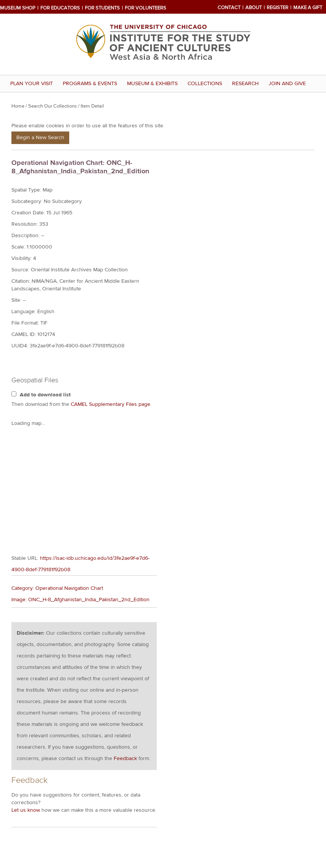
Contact (229, 8)
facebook (230, 799)
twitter (241, 799)
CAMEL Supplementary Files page (111, 404)
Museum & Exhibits (152, 84)
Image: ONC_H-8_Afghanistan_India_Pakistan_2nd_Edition (80, 467)
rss (263, 799)
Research (245, 84)
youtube (252, 799)
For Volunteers (146, 8)
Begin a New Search (40, 138)
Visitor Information (38, 825)
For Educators (60, 8)
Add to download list (45, 395)
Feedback (125, 626)
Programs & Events (90, 84)
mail (219, 799)
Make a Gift (308, 8)
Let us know (26, 677)
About (254, 8)
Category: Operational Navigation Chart (57, 455)
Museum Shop (18, 8)
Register (277, 8)
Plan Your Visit (32, 84)
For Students (102, 8)
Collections (205, 84)
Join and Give (287, 84)
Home (18, 106)
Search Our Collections (52, 106)
